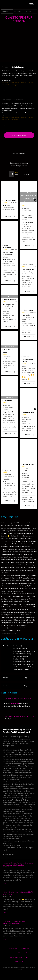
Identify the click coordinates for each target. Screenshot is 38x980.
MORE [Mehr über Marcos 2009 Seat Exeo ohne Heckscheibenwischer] (5, 940)
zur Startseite (19, 962)
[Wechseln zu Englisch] (18, 633)
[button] (19, 5)
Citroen (32, 716)
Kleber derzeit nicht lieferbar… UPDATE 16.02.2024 (18, 893)
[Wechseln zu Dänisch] (19, 636)
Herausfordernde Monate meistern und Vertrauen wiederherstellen (18, 864)
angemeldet (15, 703)
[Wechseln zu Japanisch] (26, 633)
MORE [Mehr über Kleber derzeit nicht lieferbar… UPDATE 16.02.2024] (5, 913)
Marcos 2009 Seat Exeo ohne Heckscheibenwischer (14, 922)
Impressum (10, 953)
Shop (11, 716)
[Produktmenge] (5, 90)
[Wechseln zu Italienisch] (24, 633)
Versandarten (25, 949)
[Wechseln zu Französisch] (21, 633)
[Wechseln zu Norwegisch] (32, 633)
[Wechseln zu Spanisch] (29, 633)
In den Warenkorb (19, 135)
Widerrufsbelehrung (16, 957)
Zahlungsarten (13, 949)
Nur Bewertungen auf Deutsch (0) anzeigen (16, 698)
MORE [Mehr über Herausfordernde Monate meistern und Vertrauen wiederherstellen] (5, 884)
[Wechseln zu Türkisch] (35, 633)
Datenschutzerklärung (24, 953)
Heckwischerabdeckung (21, 716)
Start (6, 716)
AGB (27, 957)
